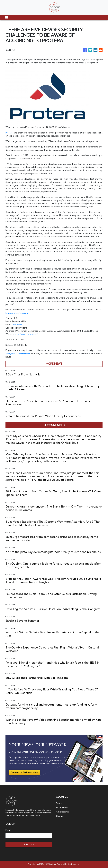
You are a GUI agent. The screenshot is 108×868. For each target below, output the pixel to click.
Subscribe (29, 844)
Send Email (17, 325)
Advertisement (64, 812)
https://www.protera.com (18, 313)
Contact (60, 816)
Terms (59, 803)
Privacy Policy (63, 807)
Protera (9, 133)
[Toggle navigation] (6, 18)
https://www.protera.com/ (28, 334)
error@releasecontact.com (19, 354)
